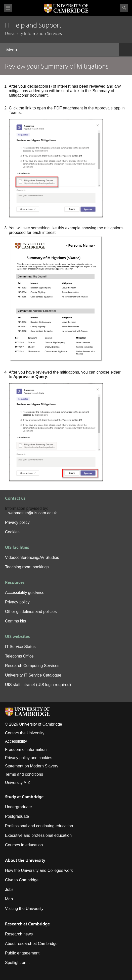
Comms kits (16, 621)
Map (9, 899)
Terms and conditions (24, 774)
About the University (25, 860)
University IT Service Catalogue (33, 675)
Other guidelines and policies (31, 612)
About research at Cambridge (31, 944)
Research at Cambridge (27, 924)
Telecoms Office (19, 656)
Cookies (12, 532)
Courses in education (24, 845)
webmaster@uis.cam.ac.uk (32, 513)
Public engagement (22, 953)
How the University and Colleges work (39, 870)
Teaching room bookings (27, 567)
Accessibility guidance (25, 593)
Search (124, 8)
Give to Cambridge (22, 880)
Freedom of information (26, 750)
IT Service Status (20, 647)
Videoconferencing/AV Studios (32, 557)
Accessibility (16, 741)
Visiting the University (24, 909)
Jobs (9, 889)
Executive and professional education (38, 835)
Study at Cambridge (24, 797)
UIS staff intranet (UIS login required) (38, 685)
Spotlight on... (17, 963)
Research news (19, 934)
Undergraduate (18, 807)
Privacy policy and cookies (29, 758)
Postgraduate (17, 816)
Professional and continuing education (39, 826)
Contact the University (25, 733)
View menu (8, 8)
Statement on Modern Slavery (32, 766)
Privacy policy (17, 522)
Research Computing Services (32, 666)
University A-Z (18, 783)
